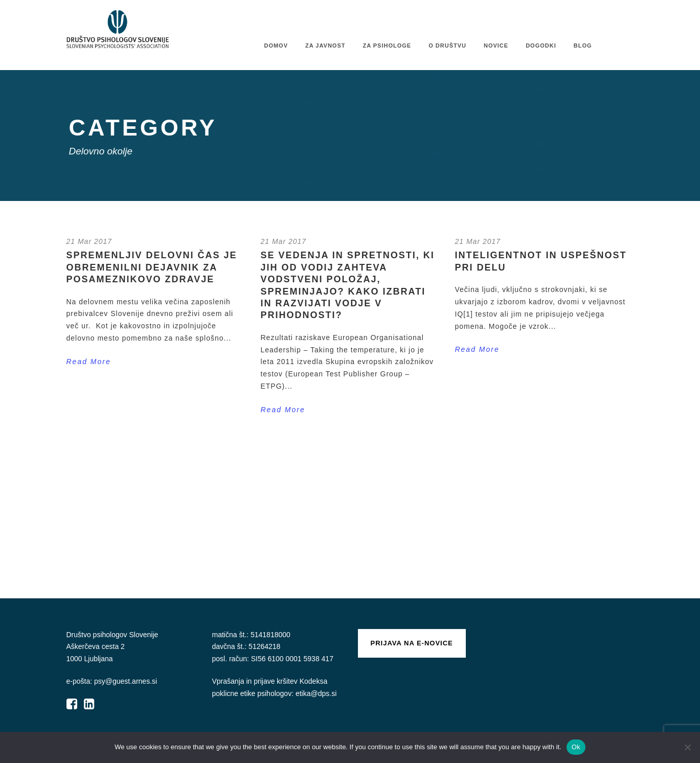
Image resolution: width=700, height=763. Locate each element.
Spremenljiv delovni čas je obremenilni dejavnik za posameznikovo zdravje (152, 267)
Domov (276, 46)
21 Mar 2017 (89, 241)
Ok (576, 747)
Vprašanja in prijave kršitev (256, 681)
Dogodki (541, 46)
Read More (89, 362)
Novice (496, 46)
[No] (687, 747)
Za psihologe (387, 46)
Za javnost (325, 46)
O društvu (447, 46)
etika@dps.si (316, 693)
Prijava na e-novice (412, 643)
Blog (583, 46)
